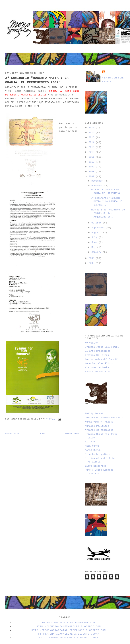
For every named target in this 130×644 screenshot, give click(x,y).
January (97, 252)
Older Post (72, 434)
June (95, 242)
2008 (92, 172)
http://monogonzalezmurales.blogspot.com (69, 627)
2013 (92, 147)
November (98, 186)
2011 (92, 157)
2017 (92, 128)
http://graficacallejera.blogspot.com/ (69, 634)
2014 (92, 142)
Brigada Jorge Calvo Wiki (102, 347)
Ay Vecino (91, 343)
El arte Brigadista (98, 351)
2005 (92, 263)
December (98, 181)
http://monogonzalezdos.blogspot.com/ (69, 638)
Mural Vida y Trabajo (99, 422)
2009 (92, 167)
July (95, 237)
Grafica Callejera (97, 355)
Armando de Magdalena (99, 430)
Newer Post (12, 434)
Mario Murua (93, 450)
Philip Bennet (94, 414)
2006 (92, 258)
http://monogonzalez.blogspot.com (69, 623)
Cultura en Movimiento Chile (104, 418)
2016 (92, 133)
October (97, 223)
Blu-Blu (90, 442)
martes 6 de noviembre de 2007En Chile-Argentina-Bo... (108, 213)
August (96, 233)
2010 (92, 162)
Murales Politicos (97, 426)
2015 (92, 137)
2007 (92, 177)
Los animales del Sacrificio (104, 359)
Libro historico (96, 466)
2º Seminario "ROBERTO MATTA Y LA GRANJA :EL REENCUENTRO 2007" (37, 80)
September (98, 228)
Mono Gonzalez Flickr (99, 363)
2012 (92, 152)
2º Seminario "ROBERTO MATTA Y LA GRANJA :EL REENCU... (107, 202)
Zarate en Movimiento (99, 372)
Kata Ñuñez (92, 446)
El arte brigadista (98, 454)
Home (42, 434)
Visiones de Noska (97, 367)
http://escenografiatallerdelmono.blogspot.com (69, 630)
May (94, 247)
